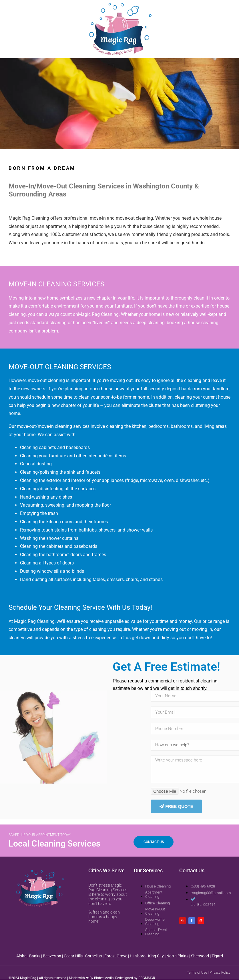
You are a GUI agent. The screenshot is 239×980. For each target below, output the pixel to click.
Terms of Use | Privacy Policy (209, 973)
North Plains (177, 956)
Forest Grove (116, 956)
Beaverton (52, 956)
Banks (35, 956)
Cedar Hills (73, 956)
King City (156, 956)
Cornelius (93, 956)
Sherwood (200, 956)
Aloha (21, 956)
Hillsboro (138, 956)
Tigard (217, 956)
